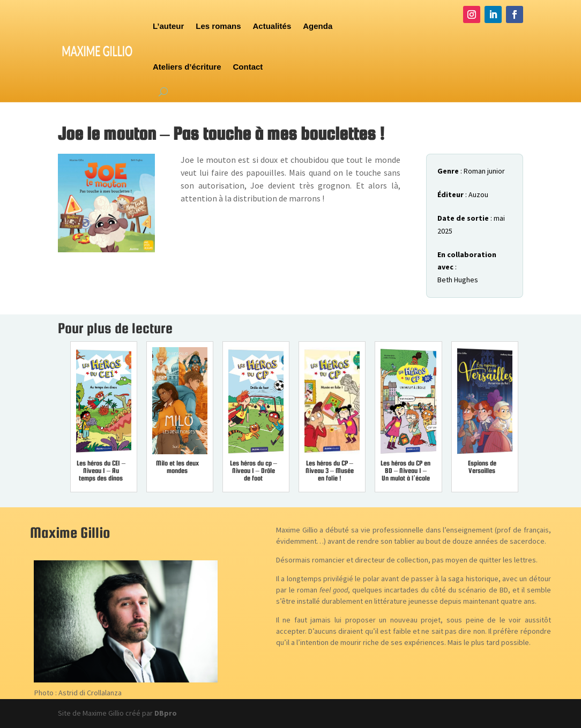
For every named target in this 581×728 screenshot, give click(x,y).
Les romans (218, 26)
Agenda (318, 26)
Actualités (272, 26)
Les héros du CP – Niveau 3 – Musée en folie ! (330, 471)
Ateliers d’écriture (187, 67)
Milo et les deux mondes (177, 467)
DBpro (166, 713)
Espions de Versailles (482, 467)
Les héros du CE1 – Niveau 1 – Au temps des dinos (101, 471)
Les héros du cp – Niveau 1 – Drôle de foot (254, 471)
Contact (248, 67)
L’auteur (168, 26)
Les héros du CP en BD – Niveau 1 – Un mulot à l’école (405, 471)
